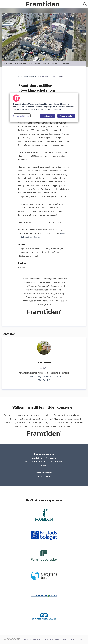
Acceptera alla (66, 116)
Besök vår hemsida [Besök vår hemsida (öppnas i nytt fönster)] (44, 473)
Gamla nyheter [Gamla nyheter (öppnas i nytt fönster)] (44, 476)
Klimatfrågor (54, 252)
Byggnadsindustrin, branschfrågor (33, 252)
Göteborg (22, 267)
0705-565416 (44, 380)
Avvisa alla (48, 116)
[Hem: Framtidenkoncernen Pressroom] (43, 4)
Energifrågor (24, 248)
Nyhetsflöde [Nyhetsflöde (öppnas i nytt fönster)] (68, 639)
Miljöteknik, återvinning (40, 248)
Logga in (81, 639)
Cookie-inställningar (22, 116)
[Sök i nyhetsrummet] (85, 4)
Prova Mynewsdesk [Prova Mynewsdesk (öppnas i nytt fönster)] (33, 639)
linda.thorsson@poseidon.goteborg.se (44, 376)
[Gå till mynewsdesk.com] (12, 639)
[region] (44, 107)
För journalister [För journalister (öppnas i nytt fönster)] (52, 639)
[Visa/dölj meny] (4, 4)
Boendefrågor (57, 248)
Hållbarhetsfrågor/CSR (28, 256)
